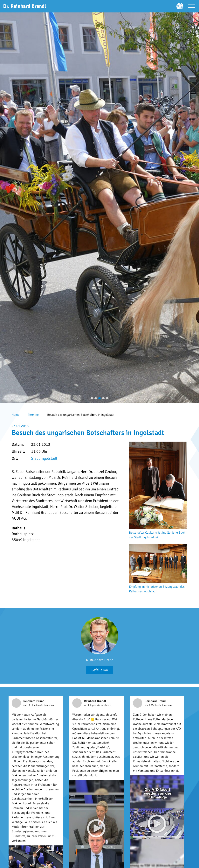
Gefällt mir (99, 670)
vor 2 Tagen (90, 705)
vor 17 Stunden (32, 705)
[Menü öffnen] (191, 6)
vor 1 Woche (151, 705)
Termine (33, 415)
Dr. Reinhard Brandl (99, 660)
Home (16, 415)
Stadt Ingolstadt (44, 458)
